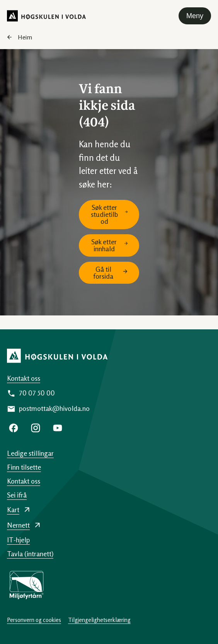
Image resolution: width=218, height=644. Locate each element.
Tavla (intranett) (30, 554)
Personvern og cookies (34, 620)
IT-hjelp (18, 540)
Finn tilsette (24, 467)
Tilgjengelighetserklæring (99, 620)
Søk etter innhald (104, 245)
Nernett (18, 525)
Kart (13, 509)
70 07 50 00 (37, 393)
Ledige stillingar (30, 453)
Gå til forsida (103, 273)
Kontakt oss (24, 378)
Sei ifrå (17, 495)
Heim (25, 37)
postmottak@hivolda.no (54, 408)
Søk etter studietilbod (104, 214)
